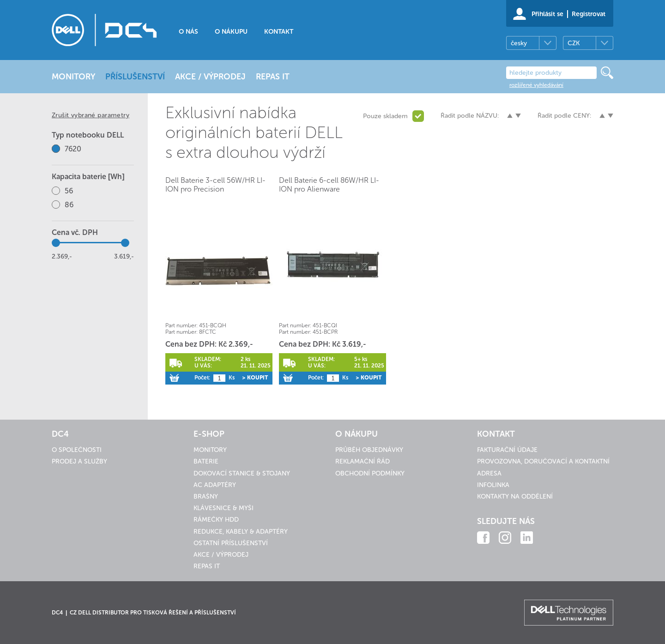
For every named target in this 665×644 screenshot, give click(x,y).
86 (69, 205)
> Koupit (255, 378)
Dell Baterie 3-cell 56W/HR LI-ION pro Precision (215, 185)
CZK (574, 43)
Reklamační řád (363, 461)
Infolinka (493, 485)
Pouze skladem (385, 116)
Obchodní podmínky (370, 473)
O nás (188, 32)
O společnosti (77, 450)
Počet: (202, 378)
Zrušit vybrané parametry (91, 115)
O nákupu (231, 32)
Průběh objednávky (369, 450)
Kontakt (279, 32)
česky (519, 43)
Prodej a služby (79, 461)
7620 (73, 149)
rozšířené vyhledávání (536, 85)
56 (69, 191)
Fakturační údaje (507, 450)
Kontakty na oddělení (515, 497)
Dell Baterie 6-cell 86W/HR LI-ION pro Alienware (329, 185)
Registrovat (589, 14)
